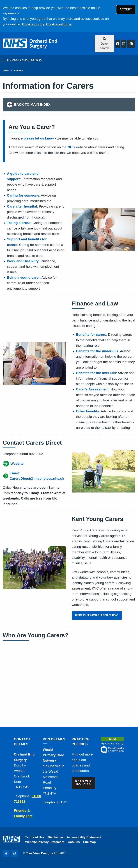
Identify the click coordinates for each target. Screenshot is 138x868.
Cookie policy (33, 24)
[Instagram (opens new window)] (14, 853)
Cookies (74, 842)
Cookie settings (59, 24)
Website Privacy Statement (45, 842)
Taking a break (19, 223)
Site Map (89, 842)
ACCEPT (126, 9)
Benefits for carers (91, 335)
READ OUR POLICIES (83, 783)
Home (6, 70)
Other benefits (88, 411)
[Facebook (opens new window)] (6, 853)
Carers (19, 70)
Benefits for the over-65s (96, 373)
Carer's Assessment (92, 389)
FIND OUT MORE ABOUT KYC (97, 615)
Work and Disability (23, 261)
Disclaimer (56, 837)
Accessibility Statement (84, 837)
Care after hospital (22, 206)
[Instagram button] (124, 44)
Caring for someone (23, 195)
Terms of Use (35, 837)
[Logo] (30, 44)
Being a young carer (23, 277)
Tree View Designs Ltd (42, 853)
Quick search (104, 44)
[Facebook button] (118, 44)
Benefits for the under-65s (97, 351)
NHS (71, 147)
